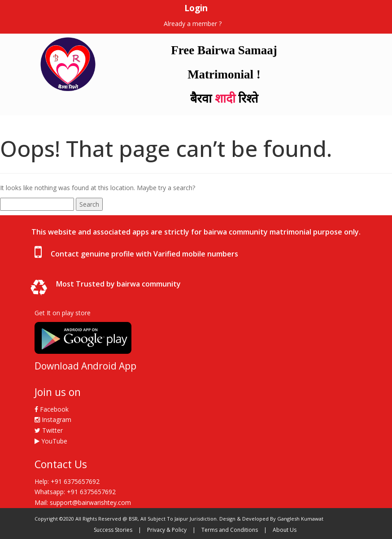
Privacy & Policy (167, 530)
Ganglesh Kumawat (300, 519)
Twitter (49, 430)
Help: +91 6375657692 (67, 481)
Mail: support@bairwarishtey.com (83, 502)
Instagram (53, 419)
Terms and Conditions (230, 530)
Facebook (52, 409)
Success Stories (113, 530)
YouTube (51, 441)
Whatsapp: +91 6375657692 (75, 492)
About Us (285, 530)
